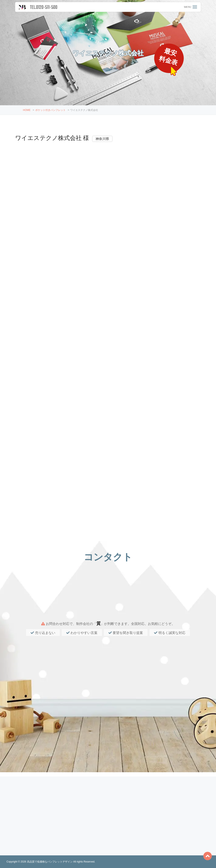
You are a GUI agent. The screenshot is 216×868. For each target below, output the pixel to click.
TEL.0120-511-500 (44, 7)
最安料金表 (169, 57)
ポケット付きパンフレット (50, 110)
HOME (27, 110)
